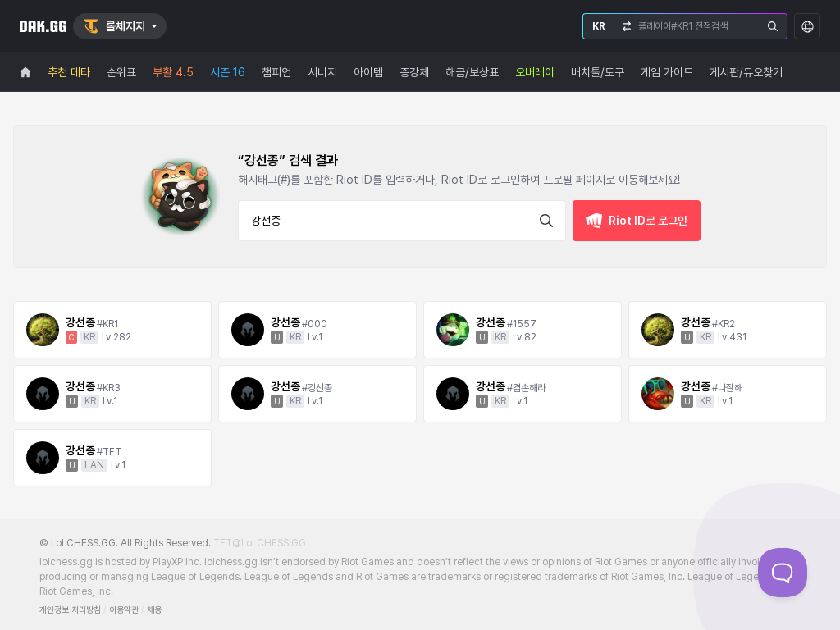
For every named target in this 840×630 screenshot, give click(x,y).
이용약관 (124, 610)
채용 (154, 610)
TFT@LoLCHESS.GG (260, 543)
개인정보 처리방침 (70, 610)
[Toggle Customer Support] (783, 573)
